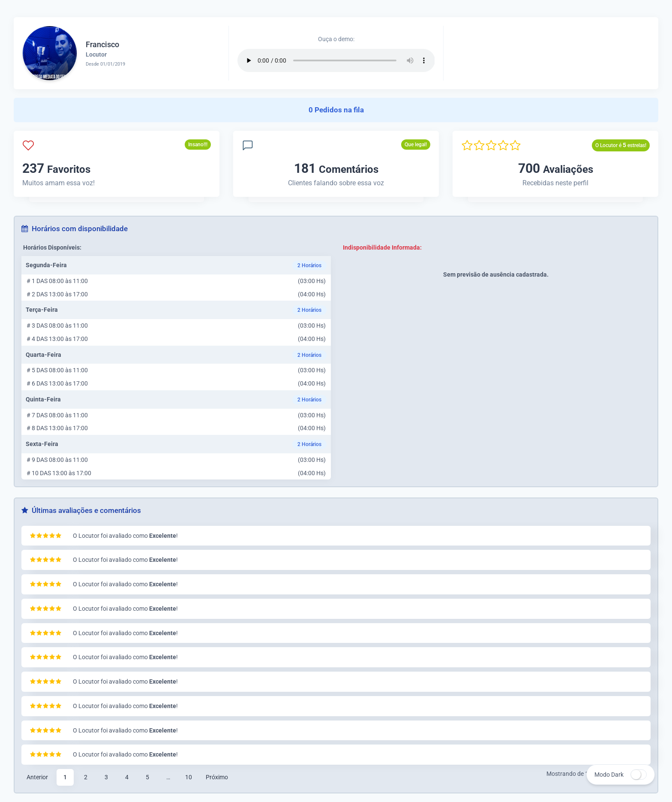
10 (189, 777)
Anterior (37, 777)
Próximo (217, 777)
